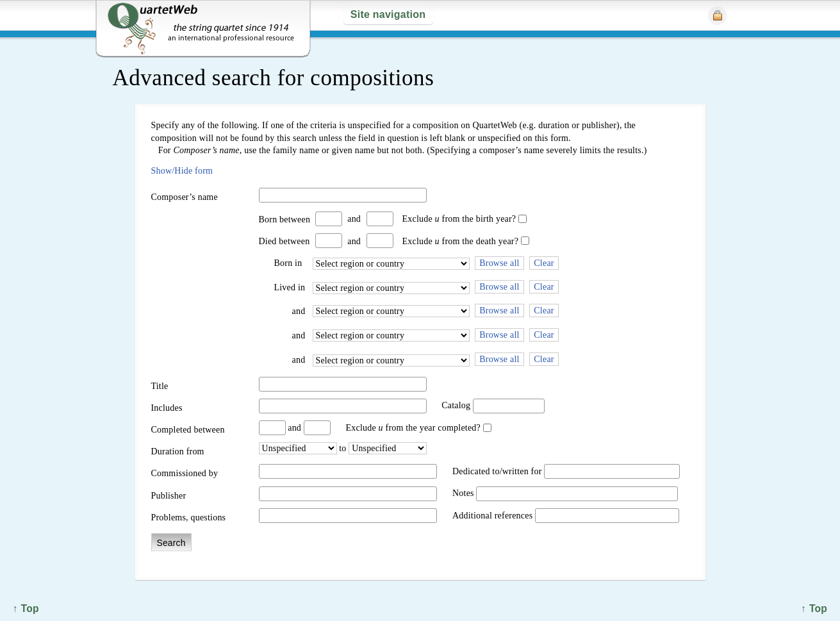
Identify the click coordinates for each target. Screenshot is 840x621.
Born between (285, 219)
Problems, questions (189, 517)
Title (160, 386)
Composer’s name (185, 197)
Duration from (178, 451)
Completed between (188, 430)
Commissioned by (185, 473)
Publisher (169, 496)
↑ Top (814, 609)
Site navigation (388, 14)
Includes (167, 408)
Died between (284, 241)
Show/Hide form (182, 171)
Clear (544, 263)
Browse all (499, 263)
